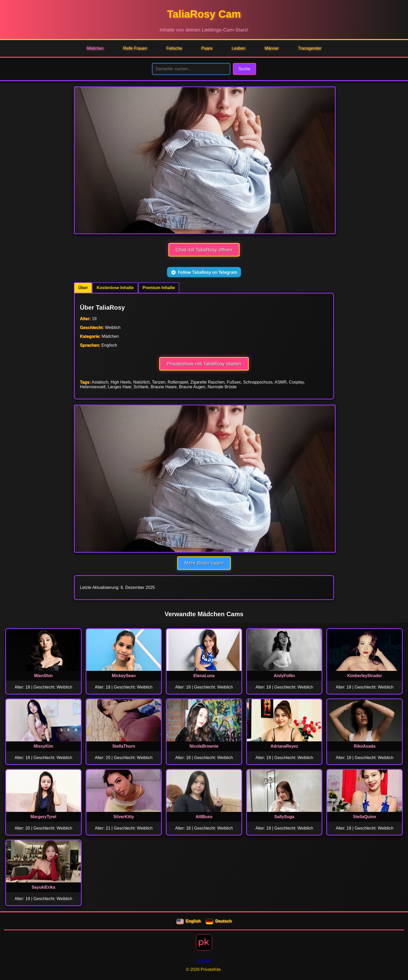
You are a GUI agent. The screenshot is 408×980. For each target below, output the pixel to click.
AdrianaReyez (284, 746)
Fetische (174, 48)
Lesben (238, 48)
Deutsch (219, 922)
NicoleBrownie (204, 746)
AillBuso (204, 817)
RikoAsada (365, 746)
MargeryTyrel (43, 817)
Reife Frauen (135, 48)
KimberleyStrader (365, 676)
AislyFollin (284, 676)
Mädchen (95, 48)
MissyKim (43, 746)
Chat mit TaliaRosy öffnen (204, 250)
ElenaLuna (204, 676)
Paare (207, 48)
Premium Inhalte (159, 288)
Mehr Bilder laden (204, 563)
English (189, 922)
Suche (244, 69)
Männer (272, 48)
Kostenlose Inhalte (115, 288)
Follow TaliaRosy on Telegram (204, 272)
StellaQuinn (365, 817)
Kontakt (204, 961)
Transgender (310, 48)
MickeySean (124, 676)
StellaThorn (124, 746)
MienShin (43, 676)
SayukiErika (43, 887)
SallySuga (284, 817)
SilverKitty (124, 817)
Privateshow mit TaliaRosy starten (204, 364)
